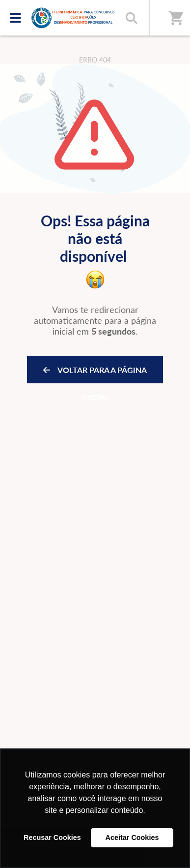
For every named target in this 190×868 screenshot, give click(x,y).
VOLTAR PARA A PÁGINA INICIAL (95, 374)
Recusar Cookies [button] (52, 837)
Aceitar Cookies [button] (132, 837)
